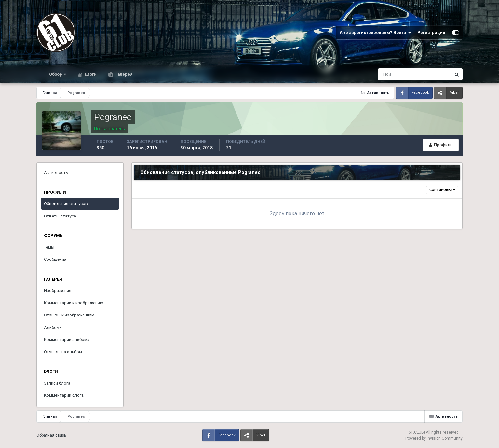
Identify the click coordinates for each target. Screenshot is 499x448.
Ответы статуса (60, 216)
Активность (56, 172)
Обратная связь (51, 435)
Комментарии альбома (67, 339)
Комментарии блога (64, 395)
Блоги (90, 74)
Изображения (58, 291)
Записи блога (57, 383)
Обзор (56, 74)
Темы (49, 247)
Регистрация (431, 32)
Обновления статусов (66, 204)
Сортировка (442, 190)
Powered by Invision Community (434, 438)
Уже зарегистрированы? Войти (375, 33)
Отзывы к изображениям (69, 315)
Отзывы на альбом (63, 352)
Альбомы (53, 327)
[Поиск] (388, 74)
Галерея (124, 74)
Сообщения (55, 259)
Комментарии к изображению (74, 303)
